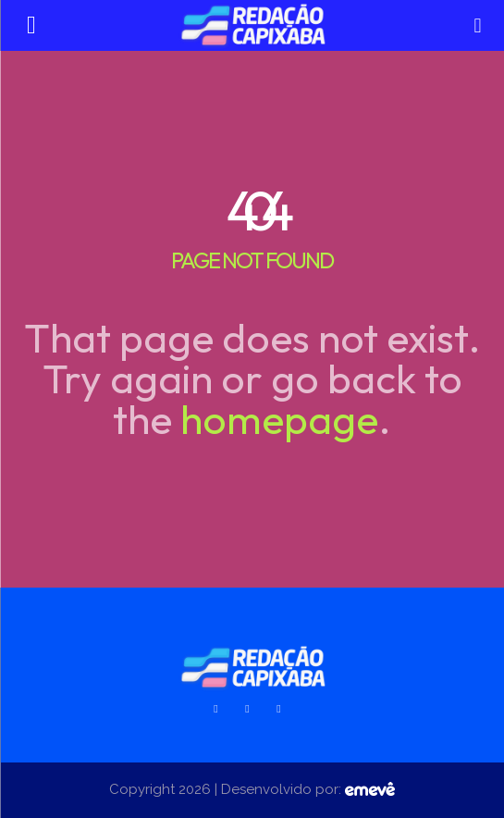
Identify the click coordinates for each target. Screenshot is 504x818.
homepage (279, 419)
